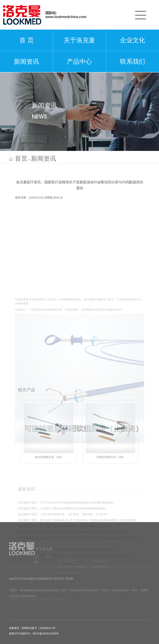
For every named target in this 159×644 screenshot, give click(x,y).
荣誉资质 (41, 569)
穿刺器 (42, 593)
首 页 (27, 40)
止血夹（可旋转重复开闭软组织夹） (80, 593)
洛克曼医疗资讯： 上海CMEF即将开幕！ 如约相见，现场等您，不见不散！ (64, 536)
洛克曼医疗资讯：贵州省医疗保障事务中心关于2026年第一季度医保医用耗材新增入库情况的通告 (77, 542)
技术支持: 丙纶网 (63, 581)
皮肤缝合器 (53, 593)
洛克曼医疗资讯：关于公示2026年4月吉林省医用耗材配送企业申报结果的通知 (66, 524)
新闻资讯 (26, 62)
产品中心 (79, 62)
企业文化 (133, 40)
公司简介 (41, 563)
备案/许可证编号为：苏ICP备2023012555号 (34, 634)
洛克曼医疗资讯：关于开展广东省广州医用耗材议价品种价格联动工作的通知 (65, 548)
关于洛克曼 (79, 40)
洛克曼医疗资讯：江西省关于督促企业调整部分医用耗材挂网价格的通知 (62, 530)
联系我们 (133, 62)
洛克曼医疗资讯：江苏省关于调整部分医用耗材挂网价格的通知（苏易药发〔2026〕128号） (74, 554)
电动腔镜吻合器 (28, 593)
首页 (21, 161)
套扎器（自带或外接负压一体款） (120, 593)
